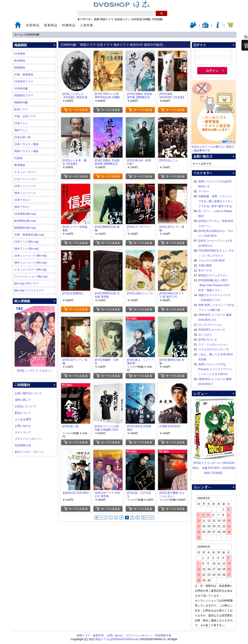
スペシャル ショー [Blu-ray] (31, 277)
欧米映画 (20, 61)
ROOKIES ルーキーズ (212, 330)
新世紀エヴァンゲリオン (213, 275)
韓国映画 (20, 68)
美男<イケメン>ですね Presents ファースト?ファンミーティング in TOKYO (216, 369)
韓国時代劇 (21, 102)
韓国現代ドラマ (24, 95)
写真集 (18, 158)
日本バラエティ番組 (26, 144)
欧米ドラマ (21, 109)
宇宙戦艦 (157, 19)
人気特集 (87, 25)
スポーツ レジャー (25, 179)
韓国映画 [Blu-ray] (25, 228)
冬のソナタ (205, 270)
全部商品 (33, 25)
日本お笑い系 (22, 137)
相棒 (97, 19)
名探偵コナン (123, 19)
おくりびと (205, 335)
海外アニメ (21, 130)
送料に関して (23, 400)
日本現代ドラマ (24, 82)
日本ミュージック (25, 186)
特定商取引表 (23, 445)
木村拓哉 (137, 19)
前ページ (101, 518)
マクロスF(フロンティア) (214, 350)
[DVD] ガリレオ (208, 340)
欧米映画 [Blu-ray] (25, 221)
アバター (204, 191)
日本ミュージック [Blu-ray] (31, 256)
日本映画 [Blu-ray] (25, 214)
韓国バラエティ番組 (26, 151)
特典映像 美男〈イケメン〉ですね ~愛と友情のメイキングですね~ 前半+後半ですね (216, 201)
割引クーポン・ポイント (30, 452)
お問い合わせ (23, 426)
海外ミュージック (25, 193)
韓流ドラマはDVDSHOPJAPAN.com (117, 639)
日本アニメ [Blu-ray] (26, 242)
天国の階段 (205, 266)
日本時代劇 (33, 35)
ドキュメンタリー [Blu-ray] (31, 270)
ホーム (18, 35)
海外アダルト (22, 207)
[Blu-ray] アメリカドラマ (29, 290)
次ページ (148, 518)
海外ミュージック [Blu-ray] (31, 263)
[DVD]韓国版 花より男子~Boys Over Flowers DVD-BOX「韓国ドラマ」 (214, 285)
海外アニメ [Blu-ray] (26, 249)
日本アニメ (21, 123)
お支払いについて (26, 406)
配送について (23, 413)
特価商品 (69, 25)
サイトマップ (23, 432)
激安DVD (98, 635)
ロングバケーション (211, 325)
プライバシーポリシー (28, 439)
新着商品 (51, 25)
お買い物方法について (28, 393)
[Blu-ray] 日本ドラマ (26, 283)
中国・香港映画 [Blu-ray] (29, 235)
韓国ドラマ (107, 19)
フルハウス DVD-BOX (212, 261)
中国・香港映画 (24, 75)
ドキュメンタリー (25, 172)
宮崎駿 (147, 19)
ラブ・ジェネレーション (213, 345)
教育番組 (20, 165)
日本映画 (20, 54)
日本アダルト (22, 200)
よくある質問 (23, 419)
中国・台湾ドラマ (25, 116)
